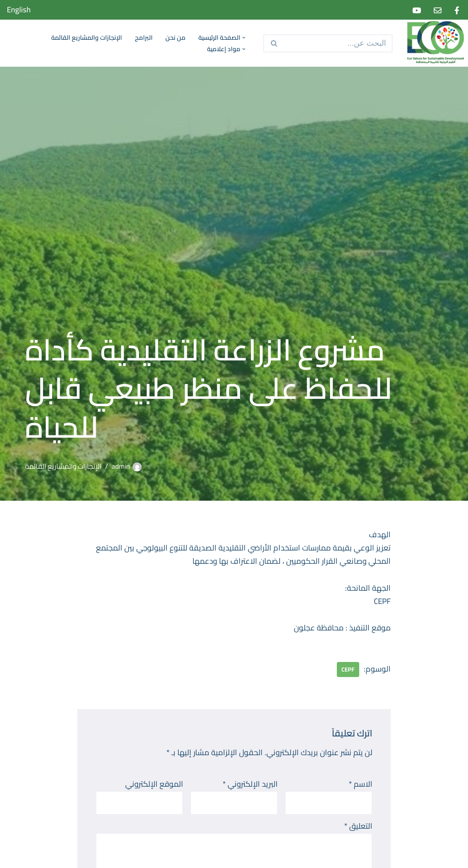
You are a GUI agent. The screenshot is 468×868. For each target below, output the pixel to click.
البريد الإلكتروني (250, 784)
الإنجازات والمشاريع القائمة (87, 38)
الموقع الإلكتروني (154, 784)
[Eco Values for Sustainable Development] (434, 43)
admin (121, 466)
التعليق (358, 826)
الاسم (361, 784)
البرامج (144, 38)
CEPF (348, 669)
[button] (243, 38)
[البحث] (338, 43)
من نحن (175, 38)
